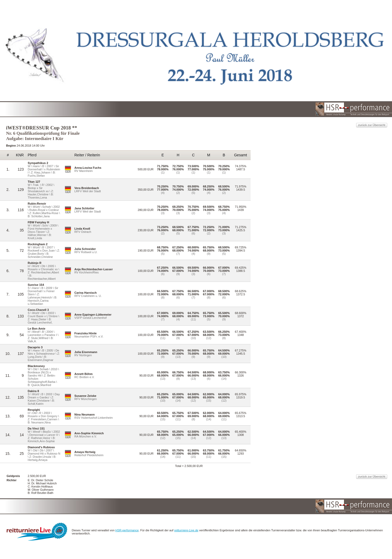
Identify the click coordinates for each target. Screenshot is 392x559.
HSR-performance (203, 543)
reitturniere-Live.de (267, 543)
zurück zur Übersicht (300, 91)
